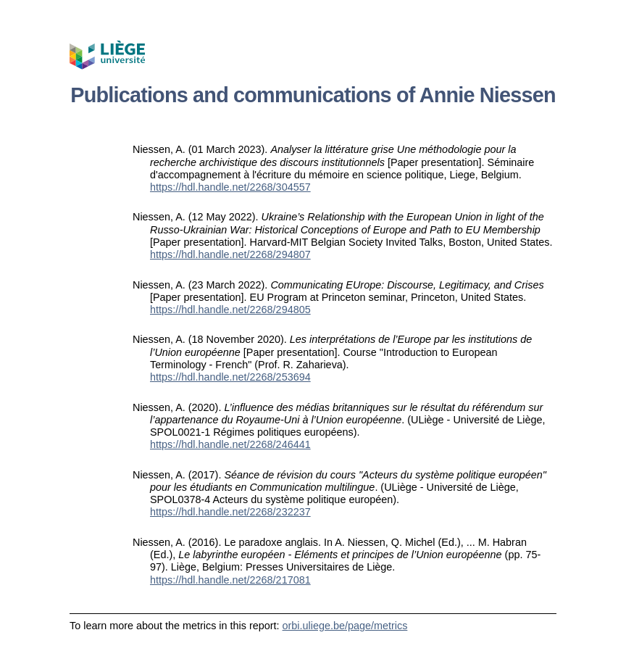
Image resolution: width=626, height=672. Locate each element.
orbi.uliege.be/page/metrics (345, 626)
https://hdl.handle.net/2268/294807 (230, 254)
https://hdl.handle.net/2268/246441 (230, 444)
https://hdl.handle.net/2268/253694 (230, 377)
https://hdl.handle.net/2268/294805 (230, 310)
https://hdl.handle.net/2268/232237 (230, 512)
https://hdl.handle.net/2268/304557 (230, 187)
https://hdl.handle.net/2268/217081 (230, 580)
